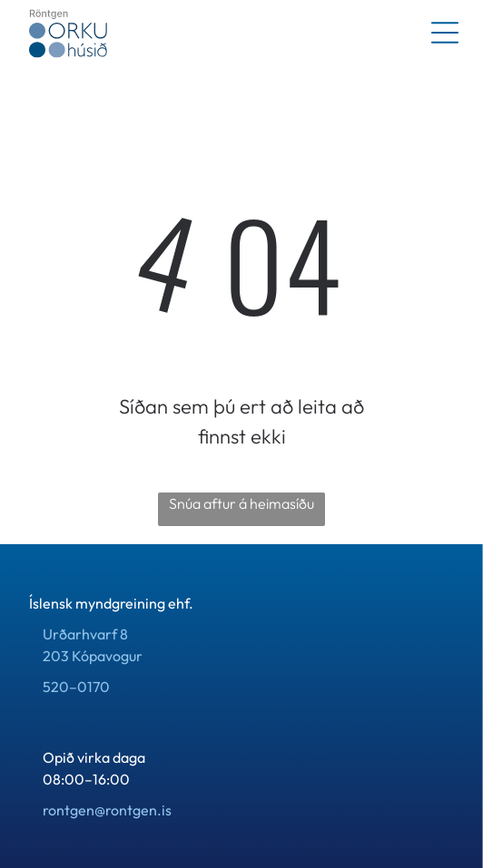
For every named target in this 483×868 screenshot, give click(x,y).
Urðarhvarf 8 (85, 634)
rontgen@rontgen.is (107, 810)
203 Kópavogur (93, 656)
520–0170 (76, 687)
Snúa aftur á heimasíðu (241, 503)
